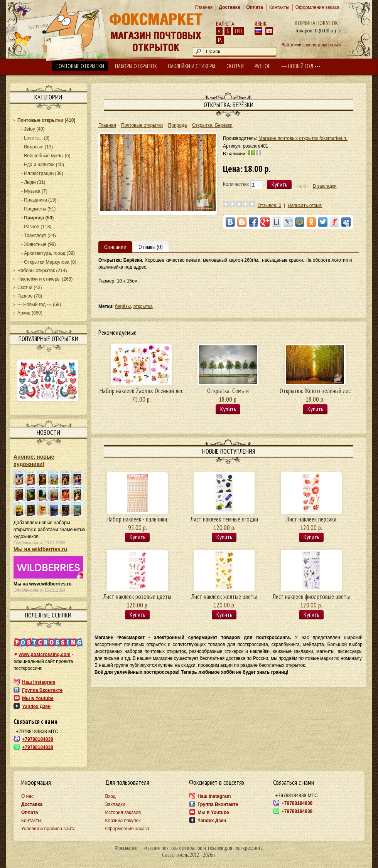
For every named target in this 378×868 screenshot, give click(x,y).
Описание (115, 247)
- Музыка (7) (34, 191)
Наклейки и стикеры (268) (45, 279)
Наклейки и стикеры (192, 66)
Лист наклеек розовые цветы (137, 597)
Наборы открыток (136, 66)
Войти (287, 45)
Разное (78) (30, 296)
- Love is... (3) (35, 138)
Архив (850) (30, 313)
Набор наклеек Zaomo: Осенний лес (141, 391)
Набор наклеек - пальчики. (137, 519)
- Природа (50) (37, 218)
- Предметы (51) (38, 209)
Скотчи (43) (30, 288)
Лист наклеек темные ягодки (224, 519)
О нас (27, 796)
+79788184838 (37, 739)
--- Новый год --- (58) (39, 304)
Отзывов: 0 (270, 205)
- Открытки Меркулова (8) (49, 262)
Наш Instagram (39, 682)
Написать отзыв (305, 205)
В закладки (325, 186)
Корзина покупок (316, 23)
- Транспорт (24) (39, 236)
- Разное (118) (36, 227)
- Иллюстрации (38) (42, 173)
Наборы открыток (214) (42, 271)
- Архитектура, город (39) (48, 253)
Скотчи (235, 66)
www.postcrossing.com (44, 654)
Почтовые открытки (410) (46, 120)
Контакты (279, 7)
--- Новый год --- (301, 66)
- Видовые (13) (37, 147)
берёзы (123, 306)
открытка (143, 306)
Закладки (115, 804)
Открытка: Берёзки (212, 125)
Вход (111, 796)
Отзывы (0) (151, 247)
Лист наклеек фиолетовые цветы (311, 597)
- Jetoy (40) (33, 129)
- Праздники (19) (39, 200)
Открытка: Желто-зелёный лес (315, 391)
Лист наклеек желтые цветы (224, 597)
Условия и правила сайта (48, 829)
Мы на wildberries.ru (40, 549)
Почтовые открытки (80, 66)
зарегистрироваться (322, 45)
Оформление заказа (317, 7)
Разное (262, 66)
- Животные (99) (39, 244)
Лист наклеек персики (311, 519)
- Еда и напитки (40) (43, 165)
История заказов (123, 812)
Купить (228, 409)
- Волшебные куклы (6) (46, 156)
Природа (178, 125)
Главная (204, 7)
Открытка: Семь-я (228, 391)
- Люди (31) (33, 182)
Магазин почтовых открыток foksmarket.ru (303, 138)
